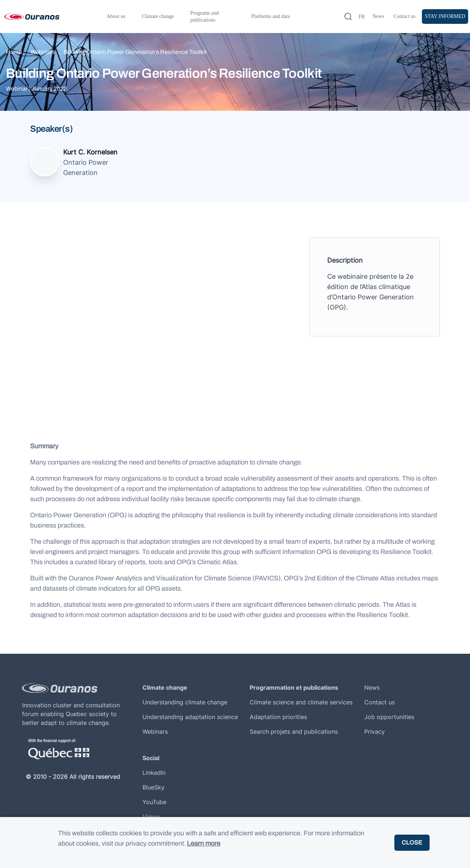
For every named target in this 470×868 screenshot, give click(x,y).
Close (412, 843)
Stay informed (445, 16)
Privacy (375, 732)
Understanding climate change (185, 702)
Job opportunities (389, 717)
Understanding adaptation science (190, 717)
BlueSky (153, 787)
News (378, 16)
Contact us (405, 16)
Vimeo (151, 817)
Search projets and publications (294, 732)
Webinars (43, 52)
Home (14, 52)
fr (361, 17)
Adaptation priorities (278, 717)
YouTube (154, 802)
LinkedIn (154, 773)
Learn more (204, 843)
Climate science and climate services (301, 702)
